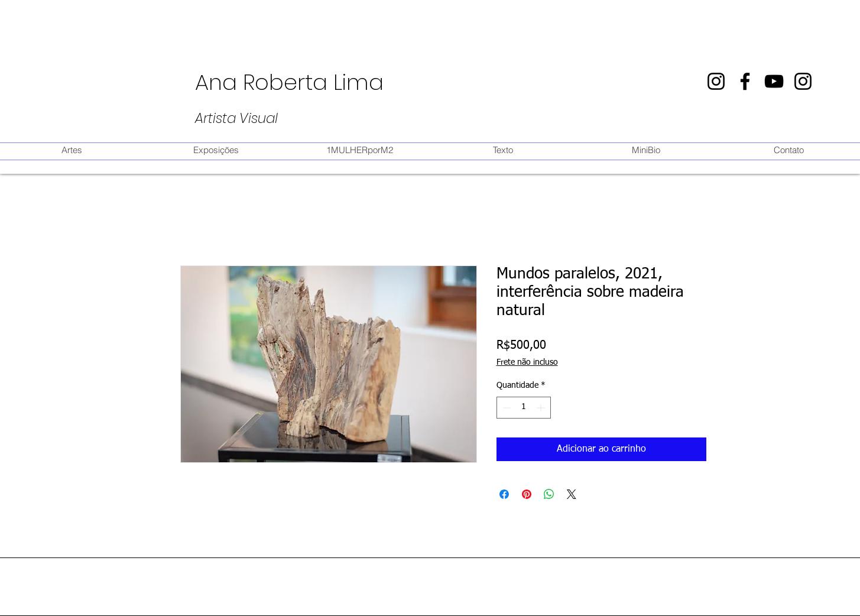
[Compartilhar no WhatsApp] (549, 494)
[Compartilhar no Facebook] (504, 494)
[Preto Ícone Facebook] (745, 81)
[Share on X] (572, 494)
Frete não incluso (527, 362)
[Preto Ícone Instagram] (716, 81)
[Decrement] (506, 408)
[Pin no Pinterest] (527, 494)
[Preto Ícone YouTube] (774, 81)
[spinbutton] (524, 408)
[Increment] (542, 408)
